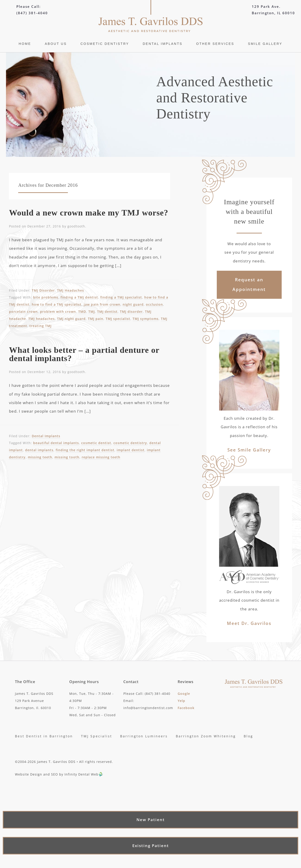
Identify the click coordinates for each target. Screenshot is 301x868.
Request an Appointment (249, 285)
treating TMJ (41, 326)
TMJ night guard (71, 319)
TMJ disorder (131, 312)
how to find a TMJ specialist (57, 304)
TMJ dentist (107, 312)
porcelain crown (23, 312)
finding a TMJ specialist (121, 297)
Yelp (181, 701)
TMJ (92, 312)
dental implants (39, 450)
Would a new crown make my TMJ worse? (89, 213)
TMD (82, 312)
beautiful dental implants (56, 443)
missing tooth (67, 457)
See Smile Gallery (249, 450)
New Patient (151, 820)
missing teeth (40, 457)
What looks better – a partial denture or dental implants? (84, 354)
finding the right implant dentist (85, 450)
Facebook (186, 708)
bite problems (46, 297)
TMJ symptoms (146, 319)
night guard (133, 304)
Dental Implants (46, 436)
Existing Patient (151, 846)
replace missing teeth (101, 457)
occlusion (154, 304)
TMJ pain (96, 319)
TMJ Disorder (43, 290)
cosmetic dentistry (130, 443)
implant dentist (131, 450)
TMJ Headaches (71, 290)
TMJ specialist (118, 319)
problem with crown (58, 312)
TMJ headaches (42, 319)
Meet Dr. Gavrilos (249, 623)
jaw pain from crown (102, 304)
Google (184, 694)
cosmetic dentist (96, 443)
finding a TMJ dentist (79, 297)
